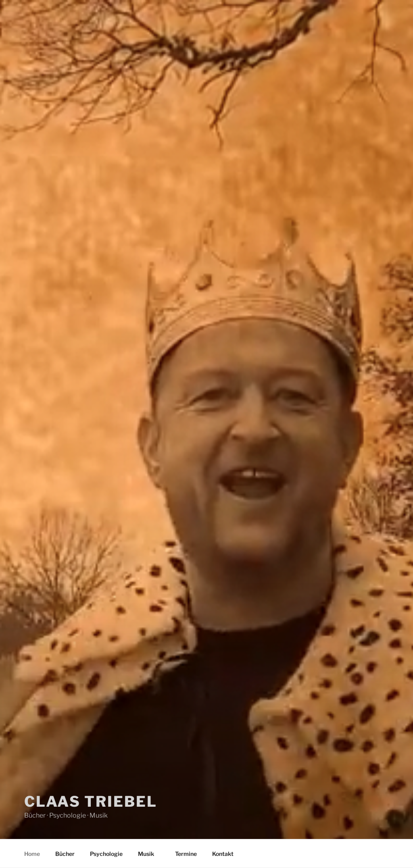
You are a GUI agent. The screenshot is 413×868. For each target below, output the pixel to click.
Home (32, 854)
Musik (150, 854)
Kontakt (223, 854)
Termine (186, 854)
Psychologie (106, 854)
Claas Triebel (91, 801)
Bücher (65, 854)
